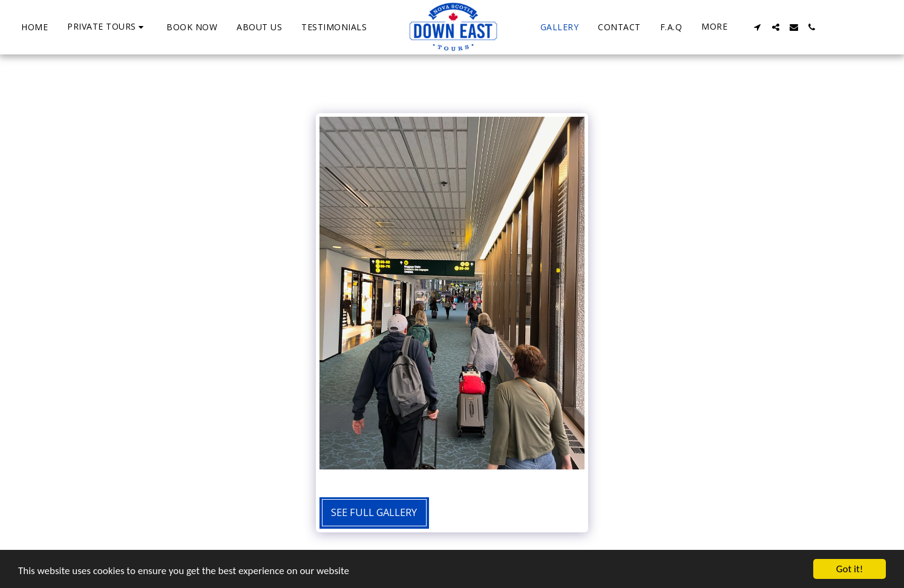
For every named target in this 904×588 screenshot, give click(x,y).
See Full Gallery (374, 512)
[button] (107, 27)
